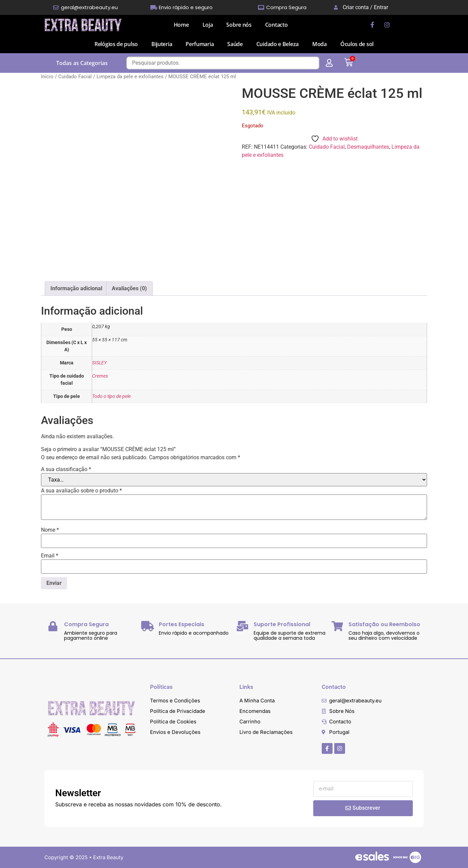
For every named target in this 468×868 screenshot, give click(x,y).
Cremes (100, 376)
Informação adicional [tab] (76, 288)
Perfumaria (200, 44)
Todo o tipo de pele (111, 396)
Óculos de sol (357, 44)
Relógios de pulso (116, 44)
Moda (320, 44)
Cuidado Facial (75, 77)
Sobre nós (239, 25)
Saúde (235, 44)
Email (50, 556)
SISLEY (99, 363)
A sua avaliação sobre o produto (81, 491)
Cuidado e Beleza (278, 44)
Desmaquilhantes (368, 147)
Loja (208, 25)
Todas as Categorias (82, 63)
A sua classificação (66, 469)
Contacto (276, 25)
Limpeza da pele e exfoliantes (130, 77)
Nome (50, 530)
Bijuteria (162, 44)
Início (47, 77)
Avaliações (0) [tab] (129, 288)
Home (181, 25)
